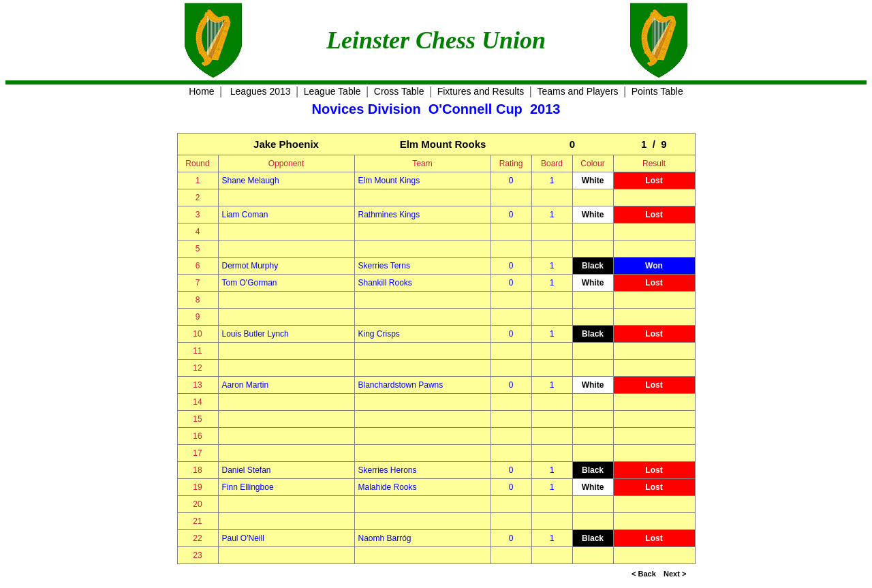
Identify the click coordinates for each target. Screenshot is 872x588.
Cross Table (399, 91)
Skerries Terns (384, 266)
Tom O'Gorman (250, 283)
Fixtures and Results (481, 91)
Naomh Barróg (385, 538)
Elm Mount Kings (389, 181)
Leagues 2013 (261, 91)
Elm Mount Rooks (443, 144)
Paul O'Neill (243, 538)
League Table (332, 91)
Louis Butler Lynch (255, 334)
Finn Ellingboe (248, 487)
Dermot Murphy (250, 266)
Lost (654, 181)
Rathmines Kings (389, 215)
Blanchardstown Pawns (401, 385)
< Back (644, 574)
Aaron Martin (246, 385)
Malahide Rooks (388, 487)
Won (654, 266)
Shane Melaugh (251, 181)
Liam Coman (245, 215)
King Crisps (379, 334)
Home (201, 91)
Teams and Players (577, 91)
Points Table (657, 91)
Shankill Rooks (385, 283)
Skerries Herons (388, 470)
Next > (675, 574)
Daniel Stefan (247, 470)
